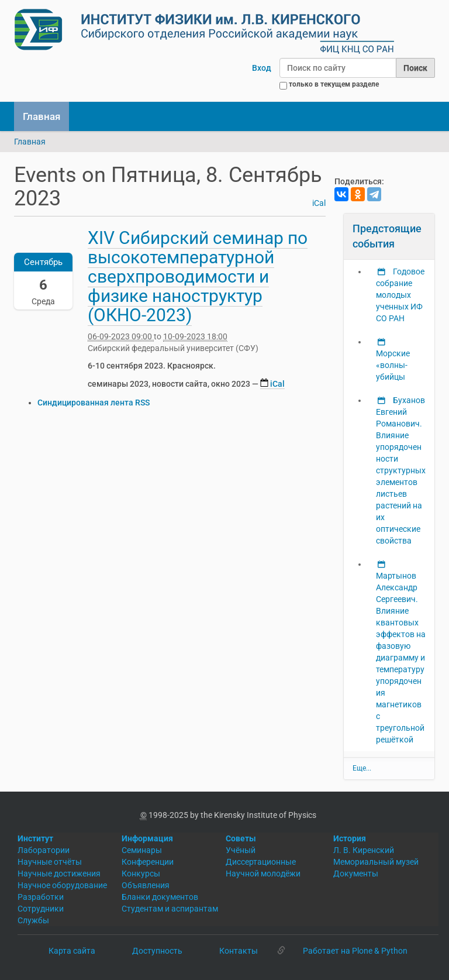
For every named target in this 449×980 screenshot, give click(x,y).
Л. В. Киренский (364, 850)
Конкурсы (141, 874)
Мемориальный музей (376, 862)
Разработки (41, 897)
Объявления (146, 885)
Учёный (241, 850)
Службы (33, 920)
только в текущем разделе (334, 84)
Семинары (142, 850)
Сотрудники (41, 909)
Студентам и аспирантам (170, 909)
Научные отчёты (50, 862)
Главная (42, 116)
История (350, 838)
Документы (356, 874)
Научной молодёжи (263, 874)
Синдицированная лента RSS (94, 403)
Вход (262, 68)
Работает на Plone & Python (355, 951)
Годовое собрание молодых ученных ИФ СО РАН (400, 295)
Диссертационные (261, 862)
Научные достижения (59, 874)
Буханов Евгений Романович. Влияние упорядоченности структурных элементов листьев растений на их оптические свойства (401, 470)
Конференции (148, 862)
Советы (241, 838)
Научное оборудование (62, 885)
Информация (147, 838)
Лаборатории (44, 850)
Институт (35, 838)
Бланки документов (160, 897)
